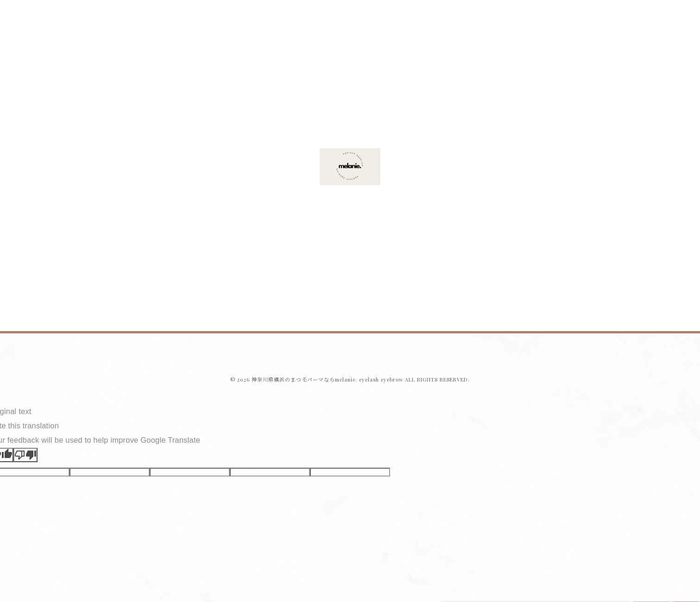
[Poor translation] (25, 455)
